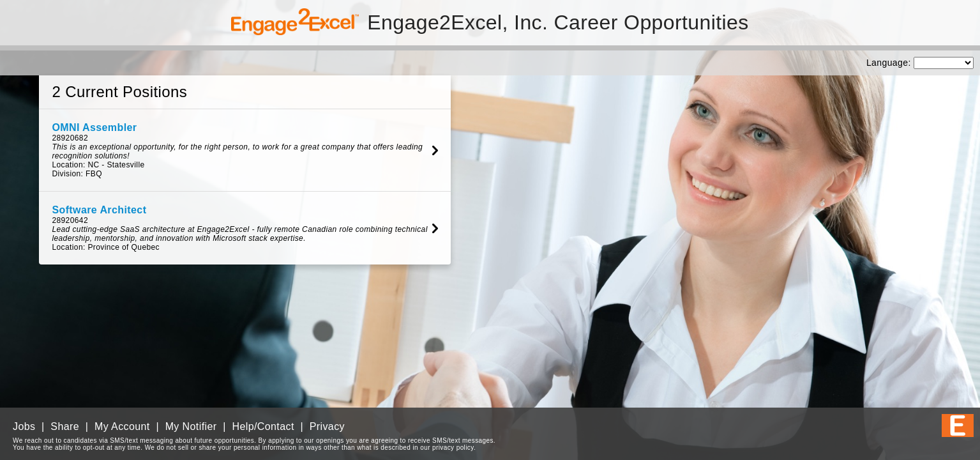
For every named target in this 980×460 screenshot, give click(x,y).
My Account (122, 426)
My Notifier (191, 426)
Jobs (24, 426)
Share (65, 426)
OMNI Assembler (94, 127)
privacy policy (453, 448)
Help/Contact (263, 426)
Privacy (327, 426)
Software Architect (99, 210)
